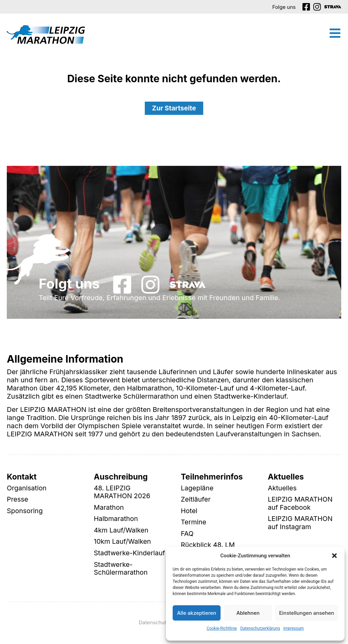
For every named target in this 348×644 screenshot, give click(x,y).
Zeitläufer (196, 500)
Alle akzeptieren (197, 613)
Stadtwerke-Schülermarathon (121, 570)
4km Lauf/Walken (122, 531)
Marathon (109, 508)
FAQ (187, 535)
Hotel (189, 511)
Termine (194, 523)
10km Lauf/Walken (123, 543)
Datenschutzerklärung (260, 628)
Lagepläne (197, 488)
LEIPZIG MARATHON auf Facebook (301, 504)
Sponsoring (25, 511)
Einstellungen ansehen (307, 613)
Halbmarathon (116, 520)
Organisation (27, 488)
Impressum (294, 628)
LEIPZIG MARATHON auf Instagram (301, 524)
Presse (18, 500)
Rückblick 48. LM (208, 546)
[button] (334, 556)
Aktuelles (283, 488)
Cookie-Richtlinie (222, 628)
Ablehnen (248, 613)
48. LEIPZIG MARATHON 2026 (123, 492)
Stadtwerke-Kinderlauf (130, 554)
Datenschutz (154, 624)
